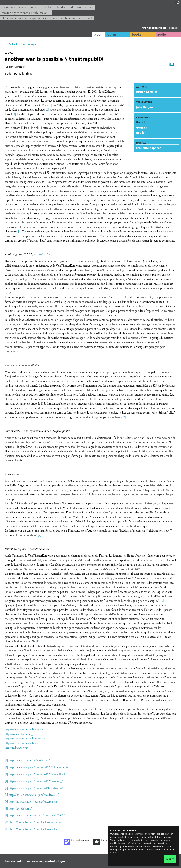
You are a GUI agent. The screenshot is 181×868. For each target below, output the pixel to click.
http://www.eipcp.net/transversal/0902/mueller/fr (37, 774)
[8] (14, 447)
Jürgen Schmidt (147, 92)
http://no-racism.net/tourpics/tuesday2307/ (34, 795)
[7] (124, 417)
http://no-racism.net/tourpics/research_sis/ (34, 802)
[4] (20, 232)
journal (109, 34)
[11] (38, 641)
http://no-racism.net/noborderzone (25, 739)
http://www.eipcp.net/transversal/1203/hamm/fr (37, 788)
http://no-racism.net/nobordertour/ (29, 761)
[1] (50, 105)
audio (161, 34)
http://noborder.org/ (16, 748)
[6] (18, 351)
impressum (35, 861)
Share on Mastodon (76, 842)
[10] (162, 601)
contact (174, 28)
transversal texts (155, 28)
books (135, 34)
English (141, 133)
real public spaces (149, 148)
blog (94, 34)
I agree (170, 859)
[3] (14, 114)
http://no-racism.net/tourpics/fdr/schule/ (34, 829)
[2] (47, 110)
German (142, 128)
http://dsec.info (42, 254)
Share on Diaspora (105, 842)
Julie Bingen (145, 107)
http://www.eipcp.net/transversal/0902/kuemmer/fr (38, 767)
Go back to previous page (22, 44)
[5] (96, 261)
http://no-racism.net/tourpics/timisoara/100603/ (37, 816)
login (61, 861)
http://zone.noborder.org (19, 734)
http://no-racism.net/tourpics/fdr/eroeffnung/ (36, 822)
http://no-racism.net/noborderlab (24, 730)
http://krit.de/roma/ (20, 809)
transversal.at (15, 861)
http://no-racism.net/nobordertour (25, 743)
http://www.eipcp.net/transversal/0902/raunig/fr (37, 781)
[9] (39, 535)
